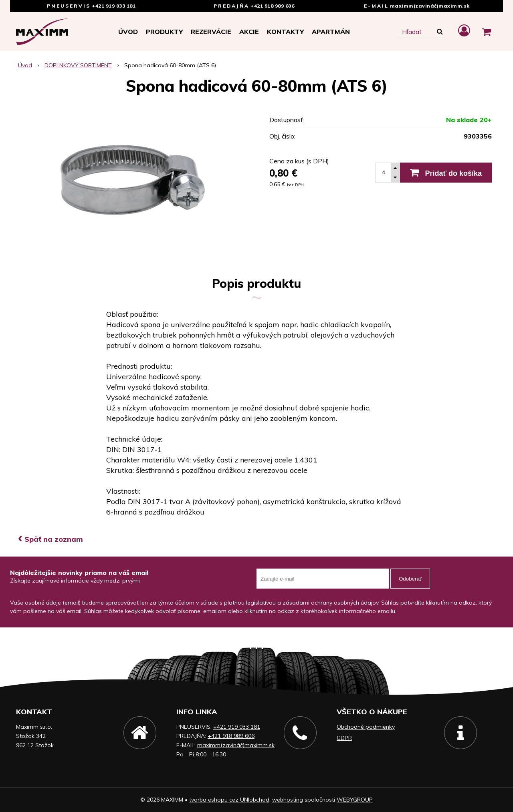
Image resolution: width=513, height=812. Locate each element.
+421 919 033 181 (114, 6)
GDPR (344, 738)
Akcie (249, 32)
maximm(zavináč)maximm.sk (430, 6)
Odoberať (410, 579)
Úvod (128, 32)
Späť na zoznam (50, 539)
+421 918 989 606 (272, 6)
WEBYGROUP (355, 800)
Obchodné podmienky (366, 727)
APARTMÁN (331, 32)
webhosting (288, 800)
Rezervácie (211, 32)
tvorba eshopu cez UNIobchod (229, 800)
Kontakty (285, 32)
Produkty (164, 32)
